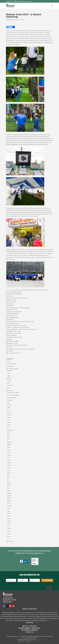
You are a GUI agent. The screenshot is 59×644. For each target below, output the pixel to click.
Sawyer (9, 521)
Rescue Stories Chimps (13, 392)
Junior (9, 485)
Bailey (9, 435)
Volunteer (25, 630)
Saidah (9, 519)
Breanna (9, 442)
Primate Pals (36, 628)
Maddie (9, 493)
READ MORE (50, 620)
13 (39, 566)
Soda (8, 526)
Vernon (9, 536)
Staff (8, 383)
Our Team (9, 378)
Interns (9, 380)
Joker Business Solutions (36, 641)
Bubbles (9, 445)
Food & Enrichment (11, 364)
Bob (8, 440)
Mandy (9, 498)
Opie (8, 511)
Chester (9, 455)
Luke (8, 491)
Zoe (8, 539)
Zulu (8, 428)
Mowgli (9, 501)
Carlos (9, 452)
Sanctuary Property (11, 398)
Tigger (9, 376)
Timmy (9, 529)
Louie (8, 488)
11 (36, 566)
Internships (34, 630)
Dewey (9, 465)
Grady (9, 470)
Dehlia (9, 463)
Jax (8, 480)
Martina (9, 415)
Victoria (9, 425)
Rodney (9, 422)
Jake (8, 475)
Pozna (9, 420)
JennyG (9, 483)
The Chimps (9, 400)
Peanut (9, 513)
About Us (26, 626)
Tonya (9, 534)
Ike (8, 410)
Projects (8, 388)
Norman (9, 506)
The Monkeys (9, 430)
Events (23, 20)
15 (30, 568)
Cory (8, 402)
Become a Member (25, 628)
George (9, 468)
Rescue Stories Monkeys (14, 395)
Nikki (8, 503)
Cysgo (9, 460)
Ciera (8, 457)
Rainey (9, 516)
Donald (9, 405)
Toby (8, 531)
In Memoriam (9, 366)
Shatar (9, 524)
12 (37, 566)
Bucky (9, 447)
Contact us (29, 632)
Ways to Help (10, 541)
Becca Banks (10, 20)
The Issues (33, 626)
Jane (8, 478)
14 (29, 568)
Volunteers (10, 385)
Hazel (9, 407)
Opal (8, 508)
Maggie (9, 496)
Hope (9, 473)
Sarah (9, 373)
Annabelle (10, 371)
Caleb (9, 450)
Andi (8, 432)
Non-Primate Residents (12, 369)
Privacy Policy (39, 639)
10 (34, 566)
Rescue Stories (10, 390)
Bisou (9, 437)
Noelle (9, 417)
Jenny (8, 412)
